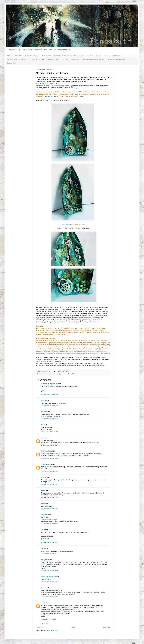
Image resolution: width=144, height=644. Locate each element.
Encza (43, 530)
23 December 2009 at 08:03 (49, 406)
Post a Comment (44, 623)
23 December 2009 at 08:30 (49, 419)
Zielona (43, 504)
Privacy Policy (12, 63)
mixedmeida (64, 374)
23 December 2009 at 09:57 (49, 471)
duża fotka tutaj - (73, 224)
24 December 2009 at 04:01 (49, 524)
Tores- (43, 490)
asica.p (43, 401)
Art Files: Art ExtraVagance (17, 59)
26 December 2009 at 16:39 (49, 554)
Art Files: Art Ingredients (112, 56)
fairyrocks (44, 515)
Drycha (43, 588)
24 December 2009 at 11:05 (49, 542)
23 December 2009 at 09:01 (49, 432)
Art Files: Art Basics (94, 56)
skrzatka (44, 477)
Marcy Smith (45, 560)
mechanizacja (57, 374)
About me (18, 56)
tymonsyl (44, 412)
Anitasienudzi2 (46, 451)
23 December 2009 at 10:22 (49, 484)
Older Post (106, 627)
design (50, 374)
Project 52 (102, 77)
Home (9, 56)
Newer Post (40, 627)
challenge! (50, 96)
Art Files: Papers (54, 59)
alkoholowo (45, 374)
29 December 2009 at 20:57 (49, 597)
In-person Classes (31, 56)
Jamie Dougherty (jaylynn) (49, 384)
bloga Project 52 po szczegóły (56, 86)
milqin (43, 549)
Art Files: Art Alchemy (37, 59)
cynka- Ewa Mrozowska (49, 577)
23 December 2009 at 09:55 (49, 458)
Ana (42, 425)
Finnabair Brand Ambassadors (94, 59)
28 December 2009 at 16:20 (49, 582)
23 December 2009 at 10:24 (49, 497)
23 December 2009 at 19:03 (49, 509)
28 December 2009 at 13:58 (49, 571)
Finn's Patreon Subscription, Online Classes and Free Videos (62, 56)
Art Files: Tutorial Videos (116, 59)
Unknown (44, 438)
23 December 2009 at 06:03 (49, 395)
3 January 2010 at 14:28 (48, 619)
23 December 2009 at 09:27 (49, 445)
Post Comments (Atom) (51, 630)
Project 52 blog (79, 92)
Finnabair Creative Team (71, 59)
